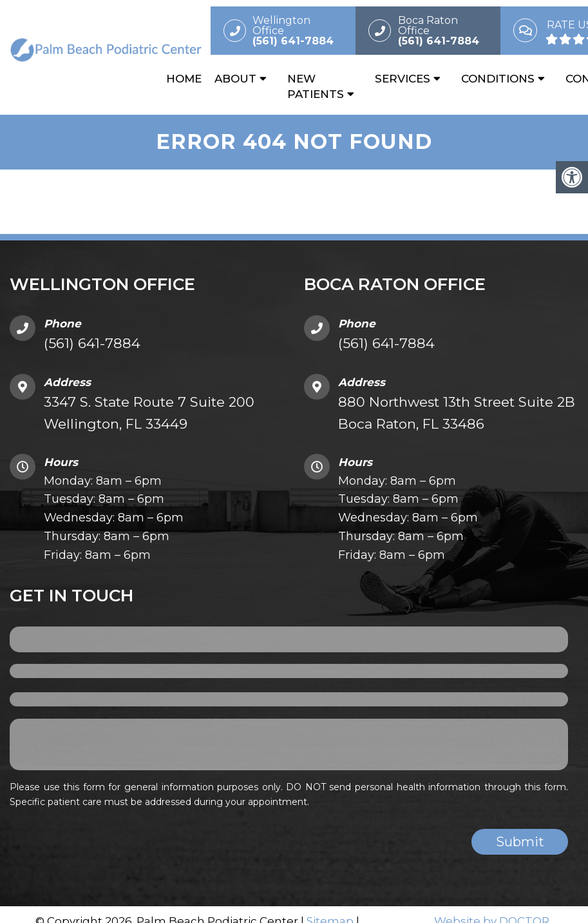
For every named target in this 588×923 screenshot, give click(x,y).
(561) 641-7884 (92, 343)
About (235, 79)
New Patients (316, 86)
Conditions (498, 79)
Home (184, 79)
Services (403, 79)
